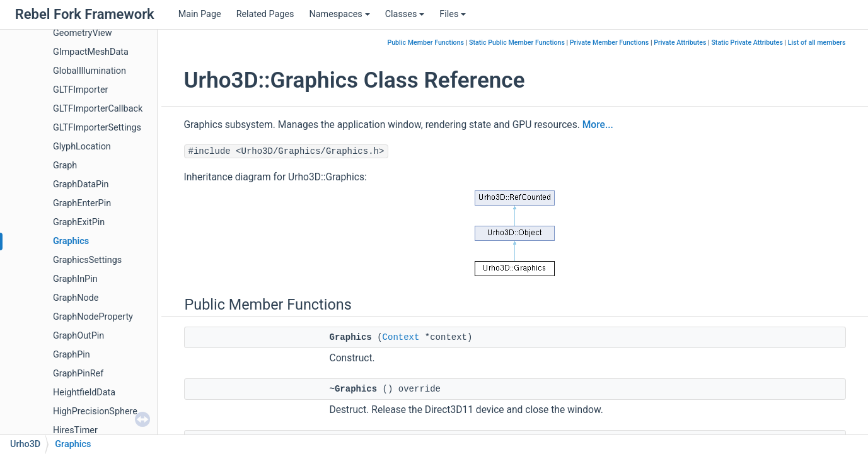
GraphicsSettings (87, 260)
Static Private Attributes (747, 43)
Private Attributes (680, 43)
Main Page (200, 14)
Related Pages (265, 14)
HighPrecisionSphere (95, 411)
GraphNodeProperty (93, 317)
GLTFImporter (80, 90)
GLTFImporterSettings (97, 128)
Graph (65, 166)
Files (453, 14)
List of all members (817, 43)
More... (598, 125)
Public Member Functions (425, 43)
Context (401, 337)
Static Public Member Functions (517, 43)
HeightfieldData (84, 393)
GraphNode (76, 298)
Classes (405, 14)
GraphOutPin (78, 336)
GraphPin (72, 355)
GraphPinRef (78, 374)
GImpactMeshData (91, 52)
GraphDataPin (81, 184)
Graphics (71, 241)
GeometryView (83, 33)
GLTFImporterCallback (98, 109)
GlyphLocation (82, 147)
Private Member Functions (609, 43)
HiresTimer (75, 430)
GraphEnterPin (82, 203)
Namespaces (339, 14)
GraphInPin (75, 279)
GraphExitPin (79, 222)
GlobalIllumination (90, 71)
